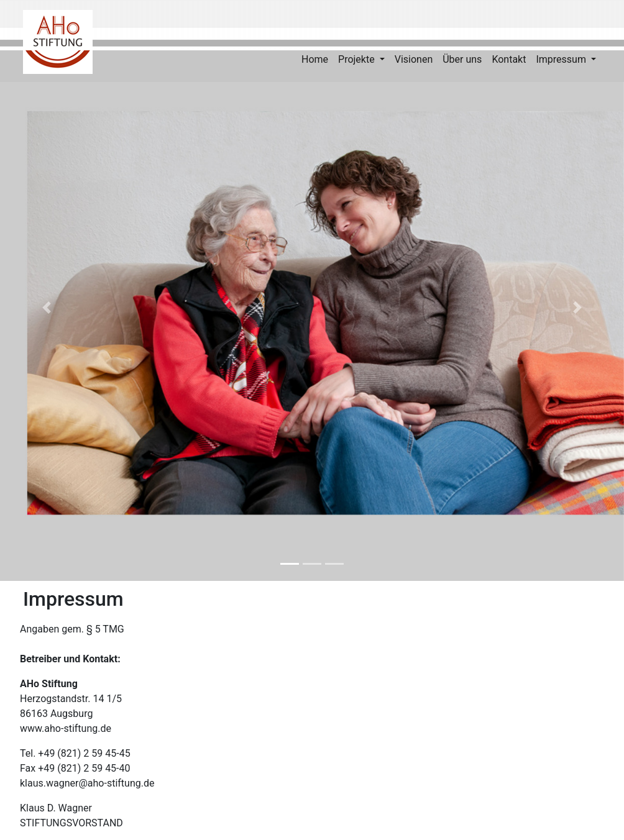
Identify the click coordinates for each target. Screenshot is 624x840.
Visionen (414, 59)
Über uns (462, 59)
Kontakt (509, 59)
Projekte (358, 59)
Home (315, 59)
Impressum (562, 59)
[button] (47, 308)
